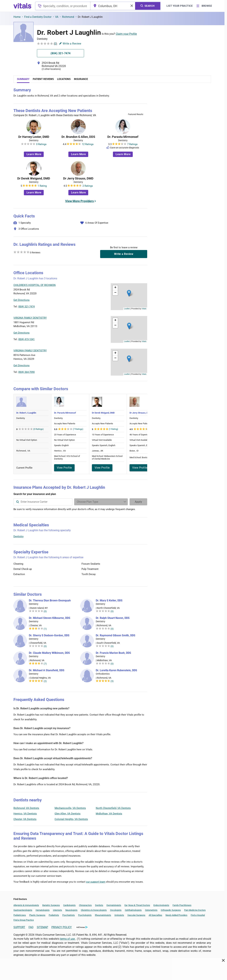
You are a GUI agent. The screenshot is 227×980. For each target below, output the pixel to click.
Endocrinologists (161, 905)
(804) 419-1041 (26, 339)
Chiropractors (85, 905)
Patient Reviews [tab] (43, 79)
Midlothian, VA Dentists (109, 814)
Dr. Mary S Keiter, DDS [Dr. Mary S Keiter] (109, 601)
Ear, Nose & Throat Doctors (137, 905)
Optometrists (151, 910)
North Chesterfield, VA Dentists (113, 808)
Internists (57, 910)
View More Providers (79, 201)
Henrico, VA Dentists (25, 814)
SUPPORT (19, 927)
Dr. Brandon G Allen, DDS (78, 137)
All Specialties (155, 915)
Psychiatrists (69, 915)
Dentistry (18, 536)
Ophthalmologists (133, 910)
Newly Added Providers (176, 915)
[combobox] (63, 6)
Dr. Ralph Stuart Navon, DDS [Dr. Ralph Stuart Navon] (113, 618)
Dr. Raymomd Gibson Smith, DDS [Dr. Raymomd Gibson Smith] (116, 635)
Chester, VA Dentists (25, 819)
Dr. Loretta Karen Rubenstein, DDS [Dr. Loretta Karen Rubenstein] (116, 670)
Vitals (144, 309)
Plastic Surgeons (37, 915)
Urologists (119, 915)
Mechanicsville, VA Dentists (70, 808)
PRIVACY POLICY (62, 927)
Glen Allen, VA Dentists (68, 814)
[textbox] (63, 6)
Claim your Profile (126, 34)
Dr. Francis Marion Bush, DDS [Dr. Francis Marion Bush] (113, 653)
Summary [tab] (23, 79)
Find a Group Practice (24, 920)
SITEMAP (42, 927)
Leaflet (127, 309)
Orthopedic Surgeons (171, 910)
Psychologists (85, 915)
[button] (129, 293)
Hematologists (43, 910)
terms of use (68, 939)
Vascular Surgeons (136, 915)
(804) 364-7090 (26, 372)
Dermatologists (114, 905)
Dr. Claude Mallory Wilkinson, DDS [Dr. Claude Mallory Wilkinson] (49, 653)
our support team (96, 882)
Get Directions (22, 300)
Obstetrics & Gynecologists (94, 910)
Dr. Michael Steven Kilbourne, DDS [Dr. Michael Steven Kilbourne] (50, 618)
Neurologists (71, 910)
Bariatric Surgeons (51, 905)
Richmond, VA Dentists (26, 808)
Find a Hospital (198, 915)
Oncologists (116, 910)
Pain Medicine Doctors (195, 910)
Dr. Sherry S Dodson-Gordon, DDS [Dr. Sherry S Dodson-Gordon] (49, 635)
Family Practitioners (182, 905)
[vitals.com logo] (23, 6)
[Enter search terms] (101, 502)
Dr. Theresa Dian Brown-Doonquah (50, 601)
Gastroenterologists (23, 910)
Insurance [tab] (81, 79)
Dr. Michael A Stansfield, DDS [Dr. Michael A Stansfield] (47, 670)
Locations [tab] (64, 79)
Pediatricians (20, 915)
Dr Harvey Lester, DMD (34, 137)
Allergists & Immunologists (26, 905)
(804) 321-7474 (26, 307)
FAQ (31, 927)
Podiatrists (54, 915)
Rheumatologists (103, 915)
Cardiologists (69, 905)
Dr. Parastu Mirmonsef (123, 137)
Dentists (99, 905)
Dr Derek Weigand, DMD (34, 178)
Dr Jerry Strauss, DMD (78, 178)
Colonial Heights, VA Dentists (71, 819)
